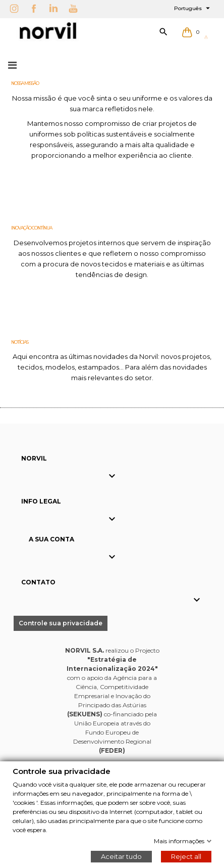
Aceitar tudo (121, 856)
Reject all (186, 856)
